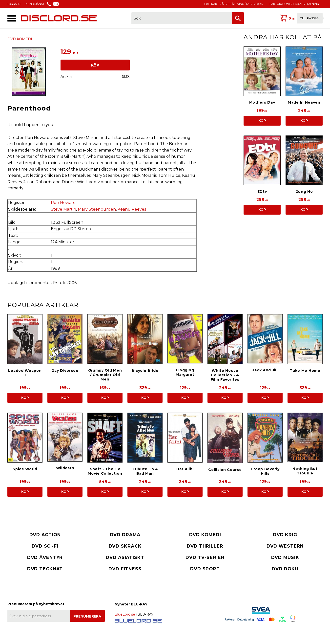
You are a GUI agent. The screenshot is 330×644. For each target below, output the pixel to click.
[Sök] (238, 18)
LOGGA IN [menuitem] (14, 4)
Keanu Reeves (132, 209)
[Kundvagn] (300, 18)
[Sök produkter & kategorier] (182, 18)
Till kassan (310, 18)
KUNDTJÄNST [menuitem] (35, 4)
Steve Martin (63, 209)
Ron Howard (63, 203)
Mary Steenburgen (97, 209)
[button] (12, 18)
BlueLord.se (125, 614)
